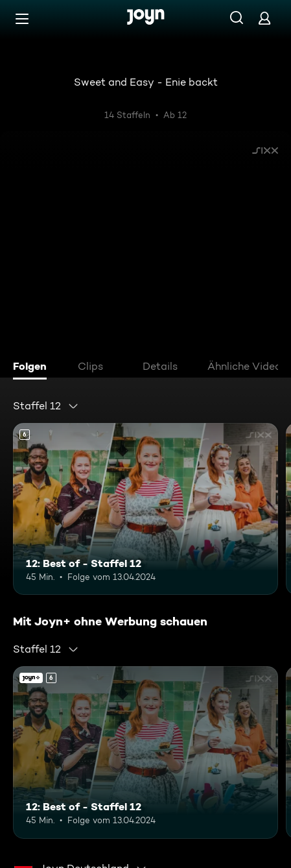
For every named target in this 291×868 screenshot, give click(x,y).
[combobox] (46, 406)
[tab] (33, 368)
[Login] (264, 18)
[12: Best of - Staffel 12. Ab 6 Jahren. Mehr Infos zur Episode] (145, 509)
